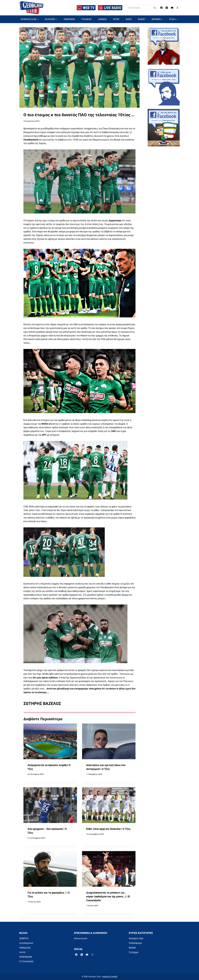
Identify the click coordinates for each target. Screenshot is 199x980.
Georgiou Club (136, 938)
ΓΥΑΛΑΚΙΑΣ (86, 19)
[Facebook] (161, 8)
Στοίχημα (134, 952)
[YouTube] (172, 8)
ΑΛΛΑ (22, 952)
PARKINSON (69, 19)
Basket (132, 948)
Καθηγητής (25, 948)
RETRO (116, 19)
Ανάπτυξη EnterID (110, 977)
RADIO (129, 19)
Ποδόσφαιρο (135, 943)
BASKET (142, 19)
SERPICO (24, 938)
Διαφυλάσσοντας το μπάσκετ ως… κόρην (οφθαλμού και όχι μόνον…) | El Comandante (108, 896)
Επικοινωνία (81, 938)
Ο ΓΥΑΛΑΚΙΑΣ (26, 961)
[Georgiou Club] (32, 8)
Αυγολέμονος (26, 943)
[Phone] (177, 8)
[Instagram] (167, 8)
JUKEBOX (102, 19)
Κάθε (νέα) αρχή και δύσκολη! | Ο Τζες (108, 829)
